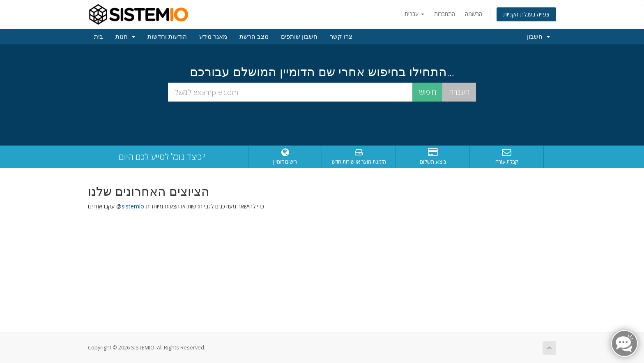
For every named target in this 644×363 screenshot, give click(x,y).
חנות (125, 37)
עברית (414, 14)
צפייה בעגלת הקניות (526, 14)
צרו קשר (341, 37)
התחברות (445, 14)
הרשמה (474, 14)
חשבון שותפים (299, 37)
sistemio (133, 206)
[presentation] (322, 124)
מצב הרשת (254, 37)
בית (99, 37)
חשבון (538, 37)
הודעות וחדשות (167, 37)
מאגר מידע (213, 37)
